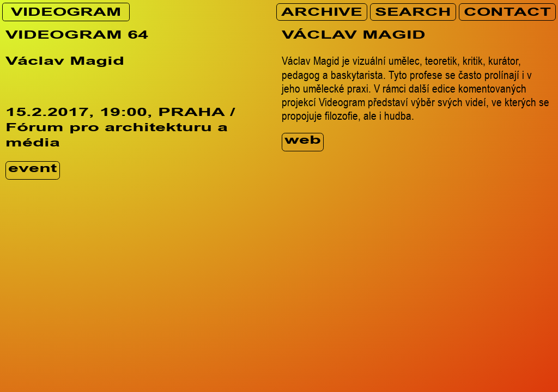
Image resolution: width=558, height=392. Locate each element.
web (303, 142)
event (32, 170)
